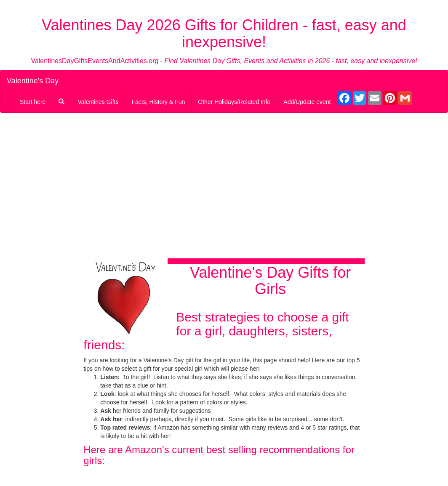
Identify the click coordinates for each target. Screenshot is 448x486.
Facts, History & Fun (159, 102)
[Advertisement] (224, 193)
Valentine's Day (33, 81)
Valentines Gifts (98, 102)
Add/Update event (307, 102)
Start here (33, 102)
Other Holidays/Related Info (234, 102)
